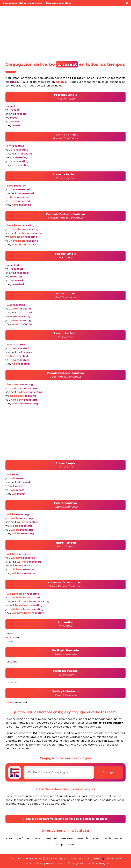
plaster (37, 838)
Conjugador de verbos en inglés (88, 863)
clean (10, 838)
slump (59, 844)
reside (107, 838)
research (82, 838)
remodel (51, 838)
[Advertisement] (65, 33)
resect (96, 838)
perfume (23, 838)
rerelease (67, 838)
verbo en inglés (77, 78)
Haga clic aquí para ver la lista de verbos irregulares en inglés (65, 819)
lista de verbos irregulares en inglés (51, 800)
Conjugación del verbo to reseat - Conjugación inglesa (37, 3)
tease (70, 844)
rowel (119, 838)
